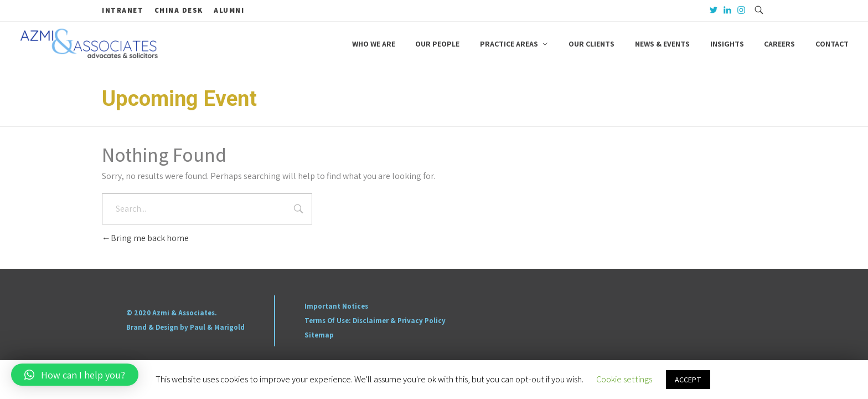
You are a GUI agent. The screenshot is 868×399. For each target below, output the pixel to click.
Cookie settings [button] (624, 379)
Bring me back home (145, 238)
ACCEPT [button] (688, 380)
